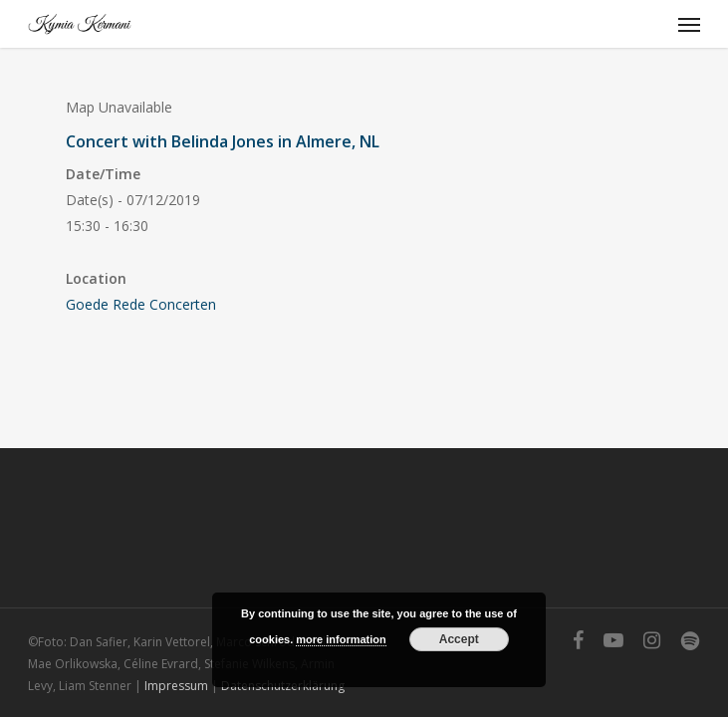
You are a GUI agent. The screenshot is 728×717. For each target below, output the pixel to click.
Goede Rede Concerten (141, 304)
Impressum (176, 686)
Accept (459, 639)
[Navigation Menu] (689, 24)
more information (341, 639)
